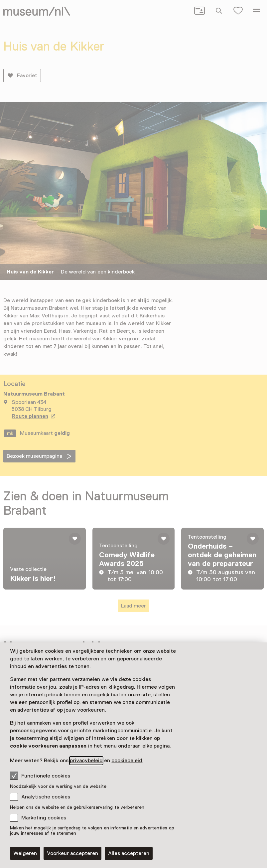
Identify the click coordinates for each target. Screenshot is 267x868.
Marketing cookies (44, 818)
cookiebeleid (127, 761)
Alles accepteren (129, 853)
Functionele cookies (40, 776)
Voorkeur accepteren (72, 853)
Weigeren (25, 853)
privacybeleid (86, 761)
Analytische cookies (46, 797)
